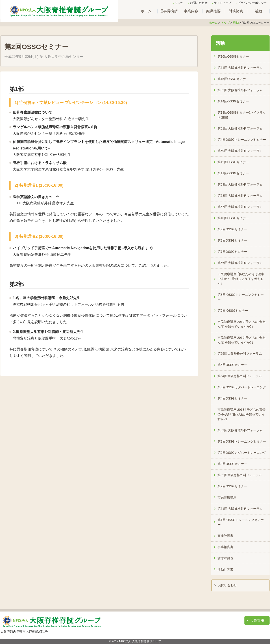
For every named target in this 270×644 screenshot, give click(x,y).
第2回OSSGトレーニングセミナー (242, 441)
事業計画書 (225, 536)
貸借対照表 (225, 558)
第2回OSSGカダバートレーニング (242, 453)
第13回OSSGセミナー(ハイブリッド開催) (242, 115)
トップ (225, 23)
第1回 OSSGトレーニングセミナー (241, 522)
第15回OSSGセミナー (233, 79)
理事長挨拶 (169, 11)
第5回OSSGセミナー (232, 365)
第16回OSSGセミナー (233, 56)
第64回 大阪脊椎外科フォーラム (240, 68)
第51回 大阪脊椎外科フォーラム (240, 509)
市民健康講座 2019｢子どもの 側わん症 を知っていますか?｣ (242, 324)
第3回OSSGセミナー (232, 464)
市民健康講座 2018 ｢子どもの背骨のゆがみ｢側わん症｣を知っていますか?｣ (242, 414)
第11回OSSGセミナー (233, 173)
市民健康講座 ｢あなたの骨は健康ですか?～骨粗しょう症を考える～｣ (241, 279)
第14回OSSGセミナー (233, 101)
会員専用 (257, 620)
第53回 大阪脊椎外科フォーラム (240, 430)
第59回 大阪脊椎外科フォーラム (240, 184)
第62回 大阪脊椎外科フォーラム (240, 90)
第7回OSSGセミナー (232, 252)
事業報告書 (225, 547)
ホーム (146, 11)
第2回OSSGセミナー (232, 486)
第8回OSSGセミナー (232, 240)
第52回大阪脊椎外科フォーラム (240, 475)
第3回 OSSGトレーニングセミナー (241, 297)
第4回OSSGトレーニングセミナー (242, 140)
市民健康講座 (227, 497)
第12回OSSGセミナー (233, 162)
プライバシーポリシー (252, 3)
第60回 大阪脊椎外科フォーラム (240, 151)
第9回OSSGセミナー (232, 229)
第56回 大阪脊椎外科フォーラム (240, 263)
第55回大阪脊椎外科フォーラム (240, 354)
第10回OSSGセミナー (233, 218)
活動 (258, 11)
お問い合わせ (199, 3)
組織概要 (213, 11)
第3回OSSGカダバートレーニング (242, 387)
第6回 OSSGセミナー (233, 311)
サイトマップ (222, 3)
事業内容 (191, 11)
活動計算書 (225, 569)
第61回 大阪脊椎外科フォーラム (240, 128)
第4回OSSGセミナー (232, 398)
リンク (179, 3)
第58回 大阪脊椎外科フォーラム (240, 196)
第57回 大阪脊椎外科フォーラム (240, 207)
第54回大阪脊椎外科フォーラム (240, 376)
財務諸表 (236, 11)
